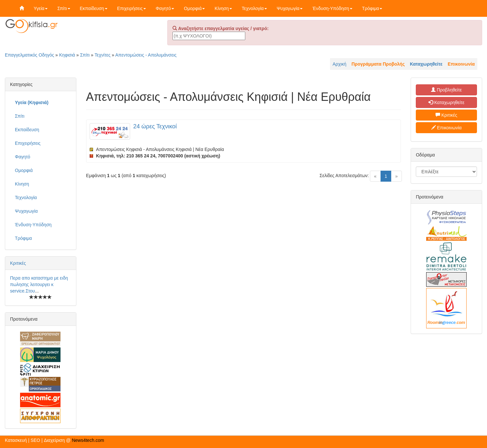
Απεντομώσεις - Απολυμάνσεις (146, 55)
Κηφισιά (67, 55)
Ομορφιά (194, 8)
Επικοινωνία (447, 128)
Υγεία (41, 8)
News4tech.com (88, 440)
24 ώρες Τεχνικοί (155, 126)
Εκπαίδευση (94, 8)
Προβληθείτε (447, 90)
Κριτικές (18, 263)
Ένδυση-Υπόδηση (332, 8)
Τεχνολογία (254, 8)
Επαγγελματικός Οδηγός (29, 55)
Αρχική (340, 64)
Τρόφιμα (372, 8)
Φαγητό (165, 8)
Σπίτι (64, 8)
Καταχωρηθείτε (446, 102)
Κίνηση (223, 8)
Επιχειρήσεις (132, 8)
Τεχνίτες (102, 55)
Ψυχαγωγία (290, 8)
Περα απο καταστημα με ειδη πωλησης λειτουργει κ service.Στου (39, 284)
